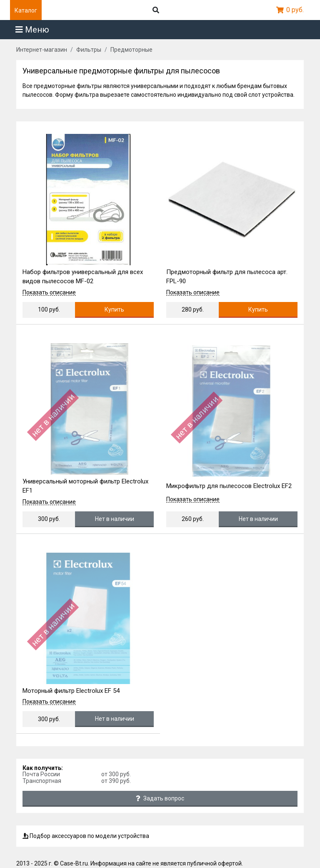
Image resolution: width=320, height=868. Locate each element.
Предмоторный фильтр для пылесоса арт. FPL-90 (227, 277)
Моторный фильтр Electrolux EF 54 (71, 691)
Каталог (26, 10)
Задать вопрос (160, 798)
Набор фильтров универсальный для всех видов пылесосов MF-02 (83, 277)
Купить (114, 309)
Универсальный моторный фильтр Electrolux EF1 (85, 486)
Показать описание (49, 293)
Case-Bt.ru (74, 863)
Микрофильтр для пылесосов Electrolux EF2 (229, 486)
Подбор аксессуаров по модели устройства (86, 836)
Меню (32, 30)
